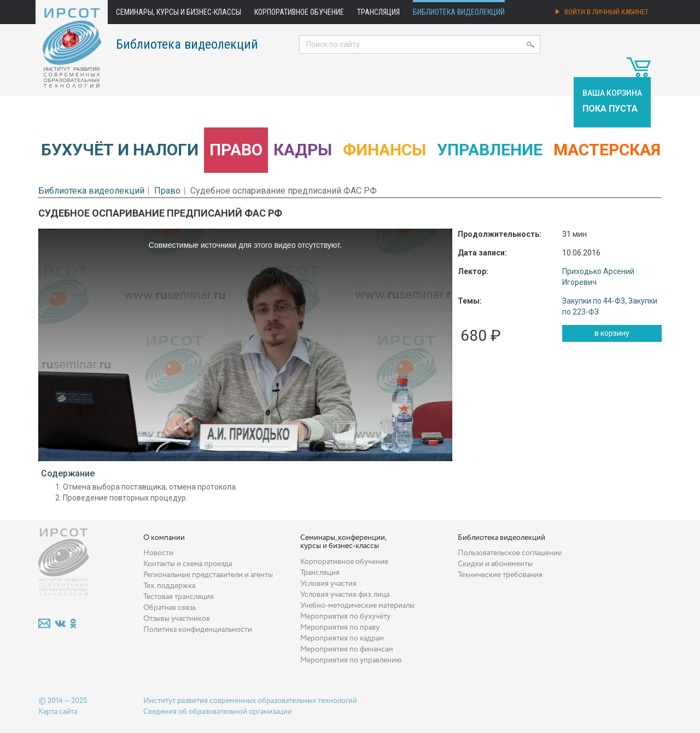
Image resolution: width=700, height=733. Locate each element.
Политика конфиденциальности (198, 630)
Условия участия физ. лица (345, 595)
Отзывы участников (177, 619)
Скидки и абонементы (495, 564)
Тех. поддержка (169, 586)
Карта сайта (58, 712)
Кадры (303, 150)
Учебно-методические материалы (357, 606)
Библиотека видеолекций (459, 12)
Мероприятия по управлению (351, 660)
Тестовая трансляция (179, 597)
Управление (490, 150)
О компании (164, 538)
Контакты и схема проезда (188, 564)
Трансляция (378, 12)
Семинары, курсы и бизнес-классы (179, 12)
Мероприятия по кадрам (342, 638)
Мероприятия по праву (340, 627)
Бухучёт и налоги (120, 150)
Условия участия (328, 584)
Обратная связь (170, 608)
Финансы (384, 150)
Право (236, 150)
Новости (158, 553)
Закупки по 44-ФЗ (594, 301)
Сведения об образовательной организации (218, 712)
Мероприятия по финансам (347, 649)
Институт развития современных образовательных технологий (250, 701)
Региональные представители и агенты (208, 575)
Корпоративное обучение (299, 12)
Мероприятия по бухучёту (345, 616)
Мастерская (607, 150)
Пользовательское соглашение (510, 553)
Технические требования (500, 575)
